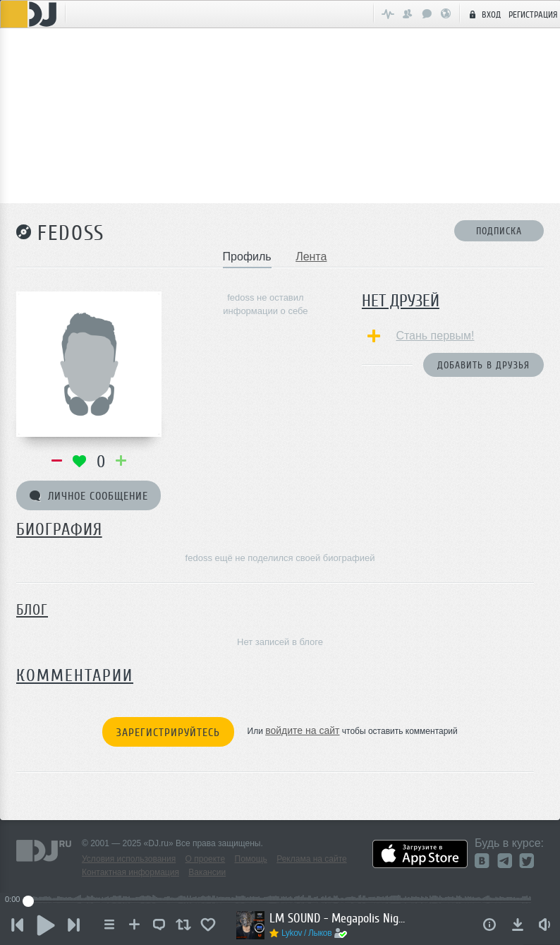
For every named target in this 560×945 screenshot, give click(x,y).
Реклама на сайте (312, 859)
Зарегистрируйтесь (168, 733)
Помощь (251, 859)
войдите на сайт (302, 730)
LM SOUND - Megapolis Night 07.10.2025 (340, 918)
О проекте (206, 859)
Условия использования (129, 859)
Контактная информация (130, 872)
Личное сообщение (89, 496)
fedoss (71, 233)
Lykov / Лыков (306, 933)
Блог (32, 610)
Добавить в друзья (483, 365)
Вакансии (207, 872)
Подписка (499, 231)
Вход (483, 14)
